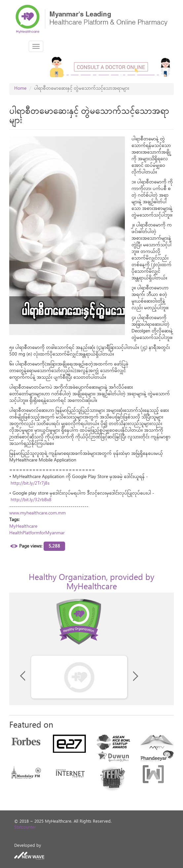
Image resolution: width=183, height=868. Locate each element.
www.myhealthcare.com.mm (37, 514)
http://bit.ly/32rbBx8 (31, 500)
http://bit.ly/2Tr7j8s (30, 484)
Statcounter (25, 828)
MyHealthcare (23, 527)
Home (20, 89)
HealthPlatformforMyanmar (37, 533)
